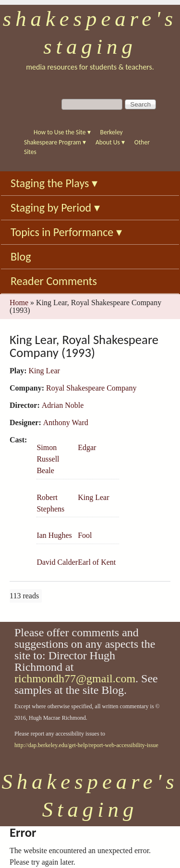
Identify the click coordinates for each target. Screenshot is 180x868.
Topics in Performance (66, 232)
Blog (21, 256)
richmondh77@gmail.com (75, 678)
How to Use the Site (62, 132)
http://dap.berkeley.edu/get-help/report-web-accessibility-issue (86, 745)
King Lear (44, 371)
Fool (85, 535)
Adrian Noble (63, 405)
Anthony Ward (66, 422)
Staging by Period (55, 208)
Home (19, 303)
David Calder (57, 562)
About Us (110, 142)
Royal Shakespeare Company (91, 388)
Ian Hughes (54, 535)
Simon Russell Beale (48, 459)
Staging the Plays (54, 183)
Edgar (87, 447)
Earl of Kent (97, 562)
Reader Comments (54, 281)
